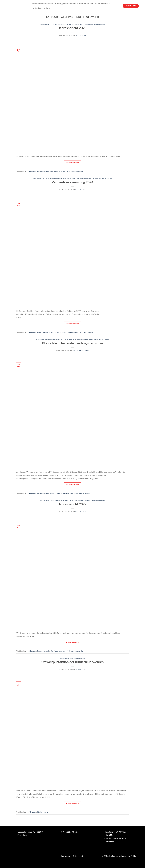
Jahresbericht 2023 (72, 28)
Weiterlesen (72, 162)
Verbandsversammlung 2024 (72, 182)
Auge (45, 179)
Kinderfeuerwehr (85, 3)
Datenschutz (78, 856)
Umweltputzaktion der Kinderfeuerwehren (72, 662)
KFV (67, 24)
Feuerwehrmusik (102, 3)
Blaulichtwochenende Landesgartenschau (73, 343)
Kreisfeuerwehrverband (42, 3)
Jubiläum (67, 179)
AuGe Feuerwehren (41, 8)
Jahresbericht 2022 (72, 504)
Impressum (66, 856)
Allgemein (45, 24)
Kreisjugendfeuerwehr (65, 3)
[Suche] (142, 6)
